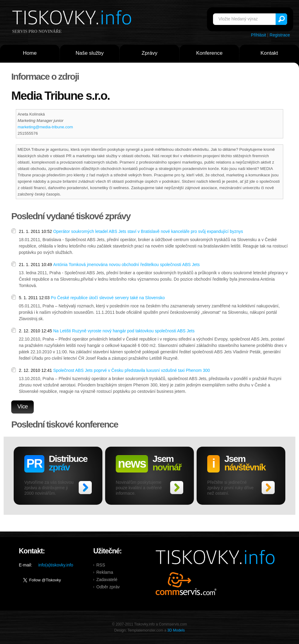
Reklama (105, 572)
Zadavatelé (107, 580)
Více (22, 406)
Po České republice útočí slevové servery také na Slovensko (108, 298)
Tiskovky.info (73, 19)
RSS (101, 565)
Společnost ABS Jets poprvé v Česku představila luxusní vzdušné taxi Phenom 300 (132, 370)
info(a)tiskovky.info (56, 565)
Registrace (280, 35)
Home (30, 53)
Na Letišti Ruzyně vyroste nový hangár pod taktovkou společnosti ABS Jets (124, 331)
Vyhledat (281, 19)
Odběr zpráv (108, 587)
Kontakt (269, 53)
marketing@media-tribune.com (45, 127)
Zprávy (149, 53)
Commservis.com (186, 584)
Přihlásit (259, 35)
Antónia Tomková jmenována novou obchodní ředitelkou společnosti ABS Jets (126, 265)
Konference (210, 53)
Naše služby (90, 53)
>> (85, 488)
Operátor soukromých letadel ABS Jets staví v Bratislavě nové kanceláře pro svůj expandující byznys (148, 231)
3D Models (176, 630)
